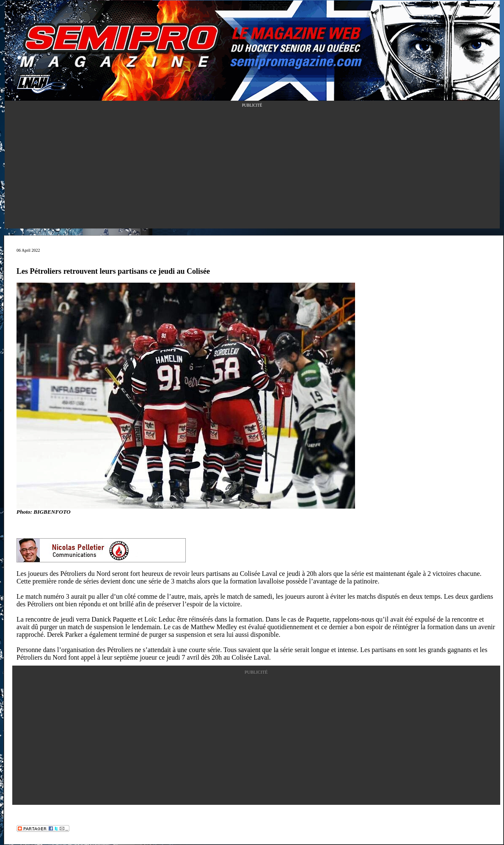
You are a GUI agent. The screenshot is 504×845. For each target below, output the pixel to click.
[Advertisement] (252, 169)
